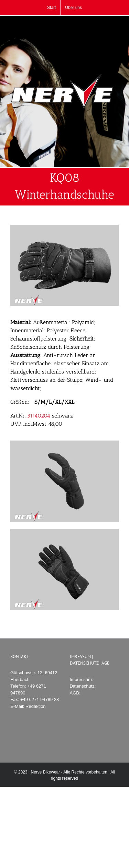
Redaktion (36, 706)
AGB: (75, 693)
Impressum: (82, 680)
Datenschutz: (83, 686)
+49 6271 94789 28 (40, 699)
